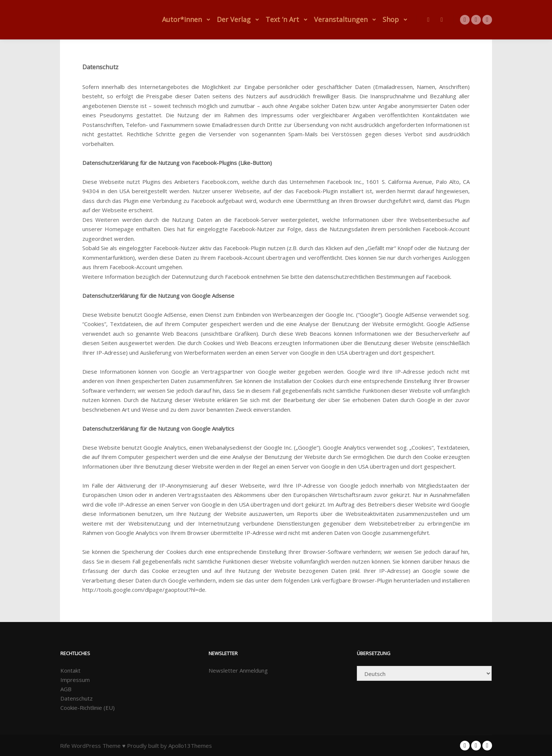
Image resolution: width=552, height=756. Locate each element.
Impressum (75, 680)
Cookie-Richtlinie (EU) (88, 708)
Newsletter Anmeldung (238, 670)
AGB (66, 689)
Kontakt (70, 670)
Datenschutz (77, 698)
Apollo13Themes (190, 746)
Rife (65, 746)
